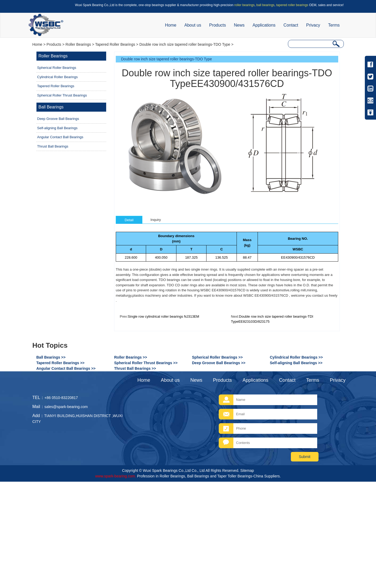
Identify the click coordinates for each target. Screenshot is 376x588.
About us (193, 25)
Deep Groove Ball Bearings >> (219, 363)
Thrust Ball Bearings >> (135, 368)
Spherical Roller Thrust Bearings (62, 95)
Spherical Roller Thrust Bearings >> (146, 363)
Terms (334, 25)
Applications (264, 25)
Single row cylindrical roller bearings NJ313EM (163, 316)
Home (171, 25)
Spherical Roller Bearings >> (218, 357)
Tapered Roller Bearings (115, 44)
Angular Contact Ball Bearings (60, 137)
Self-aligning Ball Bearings (57, 128)
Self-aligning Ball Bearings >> (296, 363)
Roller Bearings (78, 44)
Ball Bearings (51, 107)
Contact (291, 25)
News (239, 25)
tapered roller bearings (292, 5)
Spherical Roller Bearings (57, 68)
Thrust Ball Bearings (53, 146)
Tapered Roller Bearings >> (61, 363)
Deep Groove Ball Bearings (58, 119)
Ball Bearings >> (51, 357)
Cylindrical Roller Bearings (57, 77)
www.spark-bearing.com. (116, 476)
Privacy (313, 25)
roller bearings (245, 5)
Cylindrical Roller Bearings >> (296, 357)
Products (218, 25)
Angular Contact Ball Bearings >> (66, 368)
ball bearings (265, 5)
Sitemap (247, 471)
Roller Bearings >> (131, 357)
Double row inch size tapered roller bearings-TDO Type (185, 44)
